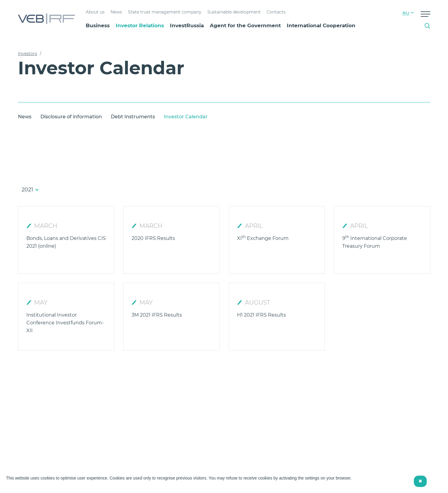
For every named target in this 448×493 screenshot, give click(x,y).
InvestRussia (187, 25)
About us (95, 12)
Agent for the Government (245, 25)
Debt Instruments (133, 117)
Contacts (276, 12)
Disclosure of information (71, 117)
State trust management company (165, 12)
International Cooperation (321, 25)
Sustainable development (234, 12)
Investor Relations (140, 25)
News (116, 12)
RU (406, 13)
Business (98, 25)
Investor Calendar (186, 117)
